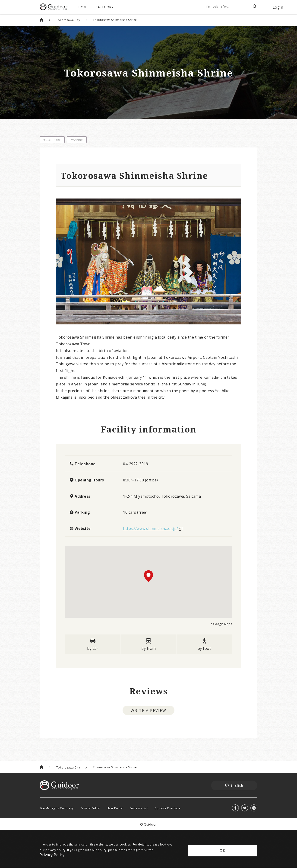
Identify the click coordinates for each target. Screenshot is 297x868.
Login (278, 7)
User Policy (115, 808)
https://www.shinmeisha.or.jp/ (151, 528)
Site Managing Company (57, 808)
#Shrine (77, 140)
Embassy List (139, 808)
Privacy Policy (90, 808)
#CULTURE (52, 140)
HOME (83, 7)
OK (223, 851)
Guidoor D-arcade (167, 808)
